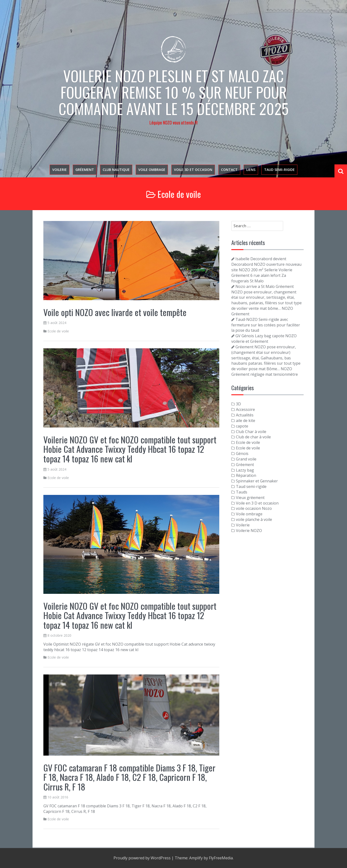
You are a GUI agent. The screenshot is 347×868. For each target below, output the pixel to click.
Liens (251, 170)
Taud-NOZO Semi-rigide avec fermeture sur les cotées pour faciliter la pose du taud (266, 325)
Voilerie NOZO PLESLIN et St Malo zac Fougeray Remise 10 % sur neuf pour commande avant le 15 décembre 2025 (174, 92)
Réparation (246, 475)
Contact (229, 170)
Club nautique (116, 170)
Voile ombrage (152, 170)
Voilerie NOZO (249, 531)
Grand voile (246, 459)
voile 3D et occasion (193, 170)
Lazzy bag (245, 470)
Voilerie (60, 170)
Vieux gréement (250, 498)
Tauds (242, 492)
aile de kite (246, 421)
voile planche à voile (254, 519)
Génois (242, 453)
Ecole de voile (58, 331)
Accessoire (245, 409)
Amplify (196, 858)
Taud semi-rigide (279, 170)
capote (242, 426)
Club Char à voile (251, 432)
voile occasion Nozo (254, 508)
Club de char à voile (253, 437)
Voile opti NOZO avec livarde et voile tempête (115, 312)
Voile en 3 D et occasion (257, 503)
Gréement (85, 170)
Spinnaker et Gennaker (257, 481)
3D (238, 404)
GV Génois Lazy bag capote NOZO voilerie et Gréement (264, 339)
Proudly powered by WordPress (142, 858)
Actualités (245, 415)
